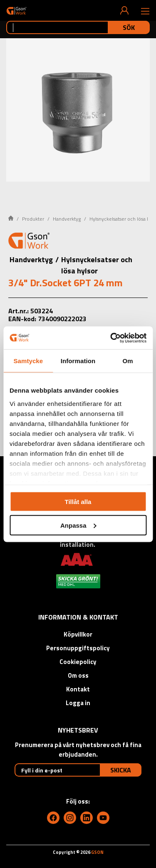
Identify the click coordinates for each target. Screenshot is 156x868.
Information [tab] (78, 361)
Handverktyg (67, 219)
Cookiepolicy (78, 662)
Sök (129, 27)
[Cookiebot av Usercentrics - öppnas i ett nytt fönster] (111, 338)
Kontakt (78, 689)
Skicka (121, 770)
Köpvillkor (78, 634)
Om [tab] (128, 361)
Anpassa (78, 525)
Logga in (78, 703)
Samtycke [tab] (28, 361)
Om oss (78, 675)
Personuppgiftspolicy (78, 648)
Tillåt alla (78, 502)
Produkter (33, 219)
